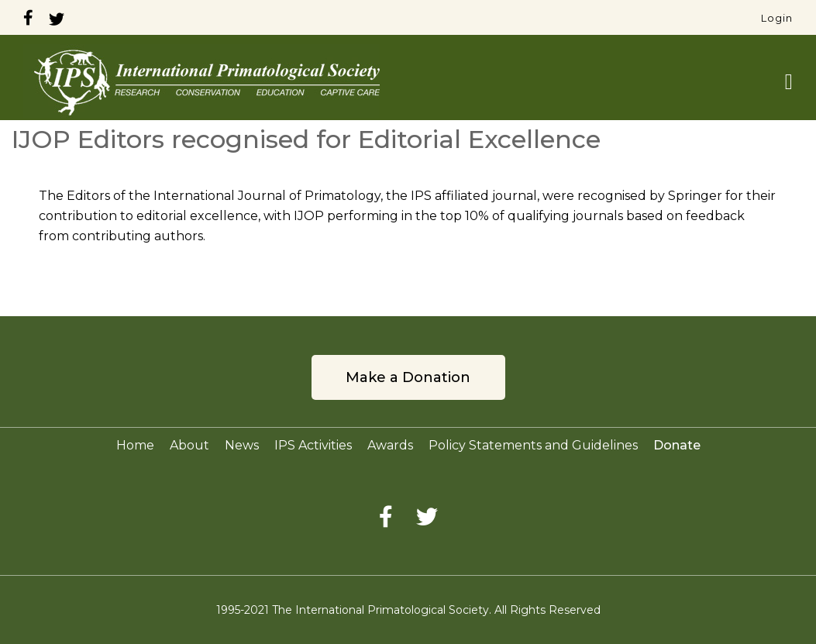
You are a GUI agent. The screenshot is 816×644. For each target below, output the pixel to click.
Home (135, 445)
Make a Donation (408, 377)
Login (777, 18)
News (242, 445)
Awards (390, 445)
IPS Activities (313, 445)
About (189, 445)
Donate (677, 445)
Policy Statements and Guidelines (533, 445)
